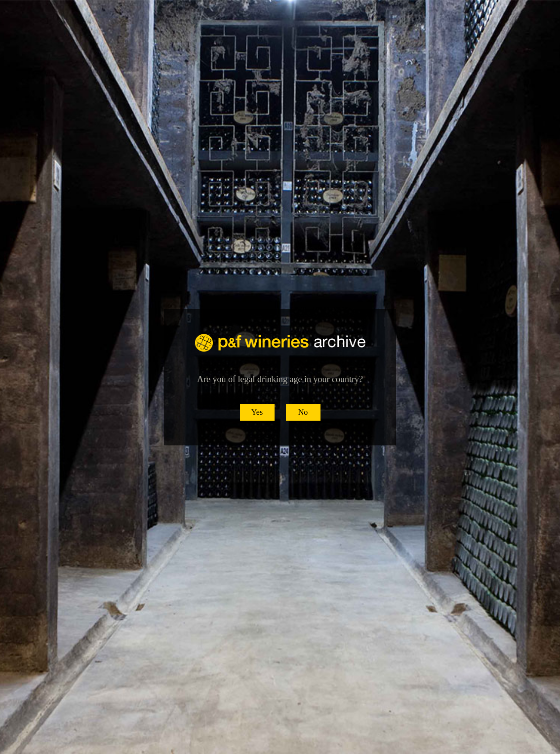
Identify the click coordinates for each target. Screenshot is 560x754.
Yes (257, 412)
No (303, 412)
